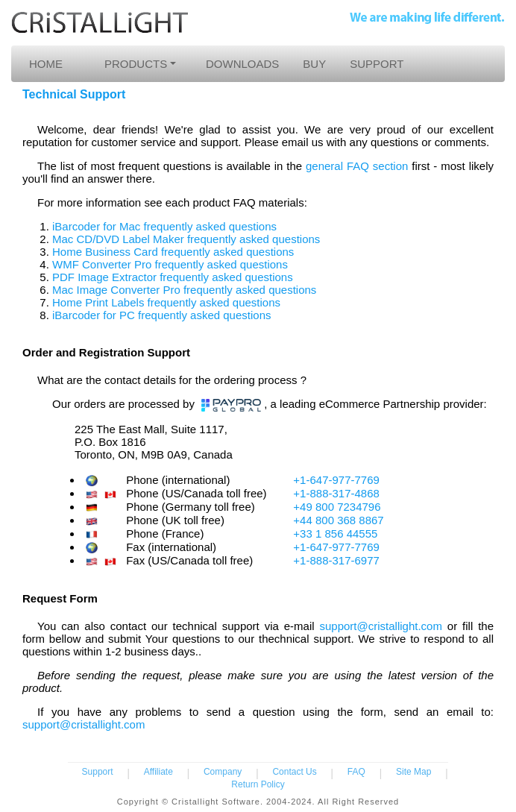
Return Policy (258, 784)
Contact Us (294, 772)
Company (223, 772)
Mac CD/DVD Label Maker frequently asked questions (186, 239)
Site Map (413, 772)
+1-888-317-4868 (336, 493)
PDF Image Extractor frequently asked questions (173, 277)
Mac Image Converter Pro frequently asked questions (184, 290)
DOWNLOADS (242, 64)
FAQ (356, 772)
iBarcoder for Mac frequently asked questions (164, 226)
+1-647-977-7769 (336, 480)
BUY (314, 64)
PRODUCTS (136, 64)
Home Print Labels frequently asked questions (166, 302)
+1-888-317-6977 (336, 560)
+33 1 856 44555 (335, 534)
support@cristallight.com (380, 626)
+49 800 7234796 (337, 507)
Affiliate (158, 772)
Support (98, 772)
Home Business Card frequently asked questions (173, 252)
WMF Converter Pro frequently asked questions (170, 264)
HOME (46, 64)
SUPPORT (377, 64)
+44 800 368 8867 (338, 520)
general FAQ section (357, 166)
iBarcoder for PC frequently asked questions (162, 315)
